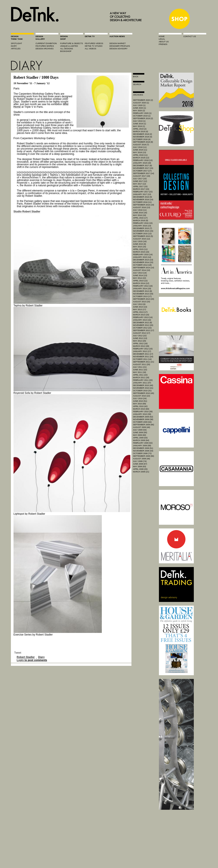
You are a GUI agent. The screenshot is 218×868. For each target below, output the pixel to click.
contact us (190, 36)
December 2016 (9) (142, 197)
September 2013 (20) (144, 299)
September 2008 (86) (144, 456)
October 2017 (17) (142, 171)
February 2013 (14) (143, 317)
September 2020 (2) (143, 100)
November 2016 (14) (143, 200)
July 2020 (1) (139, 105)
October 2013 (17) (142, 296)
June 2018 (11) (140, 150)
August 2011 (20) (141, 364)
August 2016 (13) (141, 207)
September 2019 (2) (143, 118)
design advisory (118, 49)
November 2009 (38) (143, 419)
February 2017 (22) (143, 192)
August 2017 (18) (141, 176)
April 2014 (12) (140, 281)
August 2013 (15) (141, 302)
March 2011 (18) (141, 378)
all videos (90, 49)
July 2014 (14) (140, 273)
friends (163, 44)
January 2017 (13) (142, 194)
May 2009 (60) (140, 435)
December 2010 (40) (143, 385)
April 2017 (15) (140, 186)
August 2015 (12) (141, 239)
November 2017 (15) (143, 168)
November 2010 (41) (143, 388)
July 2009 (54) (140, 430)
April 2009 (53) (140, 438)
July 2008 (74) (140, 461)
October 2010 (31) (142, 391)
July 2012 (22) (140, 336)
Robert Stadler (26, 657)
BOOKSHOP (66, 51)
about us (164, 42)
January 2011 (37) (142, 383)
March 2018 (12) (141, 158)
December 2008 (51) (143, 448)
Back (136, 77)
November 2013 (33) (143, 294)
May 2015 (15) (140, 247)
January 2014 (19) (142, 289)
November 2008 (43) (143, 451)
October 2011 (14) (142, 359)
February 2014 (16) (143, 286)
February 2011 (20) (143, 380)
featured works (45, 46)
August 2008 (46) (141, 459)
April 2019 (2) (140, 129)
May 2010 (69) (140, 404)
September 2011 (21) (144, 362)
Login (20, 660)
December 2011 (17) (143, 354)
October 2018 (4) (142, 139)
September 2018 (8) (143, 142)
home (162, 36)
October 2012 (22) (142, 328)
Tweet (18, 653)
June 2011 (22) (140, 370)
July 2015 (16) (140, 241)
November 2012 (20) (143, 325)
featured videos (94, 43)
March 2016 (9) (141, 220)
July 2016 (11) (140, 210)
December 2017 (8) (142, 166)
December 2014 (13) (143, 260)
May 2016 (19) (140, 215)
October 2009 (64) (142, 422)
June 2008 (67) (140, 464)
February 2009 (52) (143, 443)
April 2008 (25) (140, 469)
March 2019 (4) (141, 132)
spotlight (16, 43)
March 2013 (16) (141, 315)
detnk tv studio (94, 46)
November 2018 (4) (143, 137)
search (137, 84)
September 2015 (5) (143, 236)
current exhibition (46, 43)
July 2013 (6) (139, 304)
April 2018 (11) (140, 155)
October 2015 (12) (142, 234)
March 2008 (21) (141, 472)
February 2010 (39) (143, 412)
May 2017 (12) (140, 184)
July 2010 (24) (140, 398)
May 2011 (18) (140, 372)
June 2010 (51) (140, 401)
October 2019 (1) (142, 116)
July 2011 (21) (140, 367)
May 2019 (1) (139, 126)
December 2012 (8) (142, 323)
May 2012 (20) (140, 341)
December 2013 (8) (142, 291)
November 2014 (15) (143, 262)
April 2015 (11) (140, 249)
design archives (45, 49)
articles (16, 49)
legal (162, 39)
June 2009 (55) (140, 432)
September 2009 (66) (144, 425)
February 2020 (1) (142, 113)
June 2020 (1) (140, 108)
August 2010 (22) (141, 396)
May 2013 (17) (140, 309)
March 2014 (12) (141, 283)
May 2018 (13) (140, 152)
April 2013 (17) (140, 312)
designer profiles (120, 46)
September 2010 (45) (144, 393)
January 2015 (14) (142, 257)
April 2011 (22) (140, 375)
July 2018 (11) (140, 147)
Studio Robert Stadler (27, 212)
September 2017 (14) (144, 173)
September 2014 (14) (144, 268)
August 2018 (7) (141, 145)
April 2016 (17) (140, 218)
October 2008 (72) (142, 453)
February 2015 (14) (143, 255)
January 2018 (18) (142, 163)
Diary (41, 657)
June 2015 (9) (140, 244)
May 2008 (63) (140, 466)
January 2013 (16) (142, 320)
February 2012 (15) (143, 349)
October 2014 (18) (142, 265)
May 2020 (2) (139, 111)
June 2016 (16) (140, 213)
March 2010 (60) (141, 409)
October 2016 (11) (142, 202)
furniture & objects (72, 43)
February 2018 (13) (143, 160)
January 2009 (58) (142, 446)
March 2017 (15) (141, 189)
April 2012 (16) (140, 343)
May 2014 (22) (140, 278)
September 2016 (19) (144, 205)
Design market (118, 43)
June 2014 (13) (140, 275)
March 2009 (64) (141, 440)
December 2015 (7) (142, 228)
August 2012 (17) (141, 333)
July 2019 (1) (139, 121)
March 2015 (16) (141, 252)
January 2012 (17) (142, 351)
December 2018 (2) (142, 134)
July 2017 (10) (140, 179)
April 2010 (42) (140, 406)
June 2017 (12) (140, 181)
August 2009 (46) (141, 427)
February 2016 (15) (143, 223)
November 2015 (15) (143, 231)
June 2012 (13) (140, 338)
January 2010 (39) (142, 414)
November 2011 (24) (143, 357)
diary (14, 46)
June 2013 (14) (140, 307)
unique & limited (69, 46)
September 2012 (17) (144, 330)
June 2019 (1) (140, 124)
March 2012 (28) (141, 346)
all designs (67, 49)
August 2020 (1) (141, 103)
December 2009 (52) (143, 417)
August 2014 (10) (141, 270)
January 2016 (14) (142, 226)
